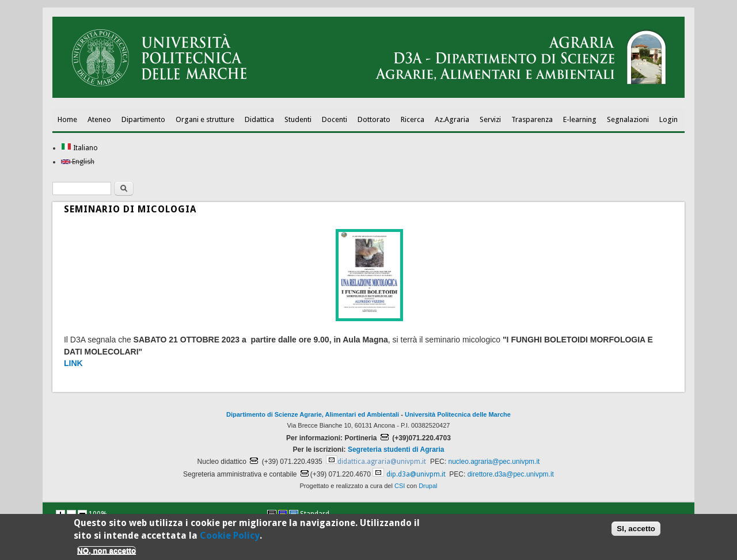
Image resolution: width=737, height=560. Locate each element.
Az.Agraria (452, 119)
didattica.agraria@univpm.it (382, 462)
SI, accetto (636, 531)
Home (67, 119)
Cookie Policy (230, 538)
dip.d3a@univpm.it (416, 474)
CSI (400, 486)
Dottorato (374, 119)
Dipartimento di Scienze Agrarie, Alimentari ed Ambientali (313, 414)
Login (668, 119)
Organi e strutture (205, 119)
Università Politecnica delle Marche (458, 414)
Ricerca (413, 119)
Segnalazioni (628, 119)
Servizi (490, 119)
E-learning (580, 119)
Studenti (298, 119)
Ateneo (99, 119)
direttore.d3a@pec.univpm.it (511, 474)
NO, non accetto (107, 552)
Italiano (79, 148)
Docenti (335, 119)
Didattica (259, 119)
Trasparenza (532, 119)
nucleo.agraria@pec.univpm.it (494, 462)
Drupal (428, 486)
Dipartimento (143, 119)
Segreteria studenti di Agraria (396, 449)
